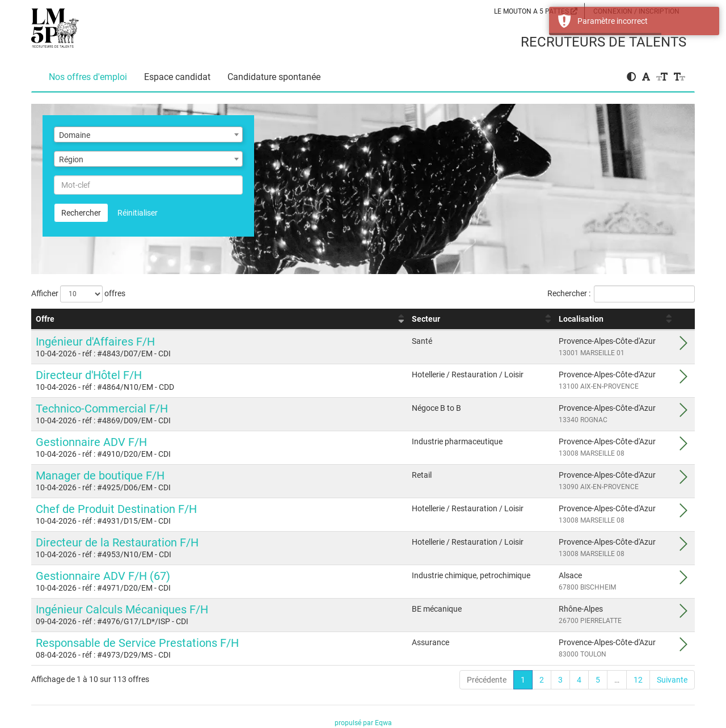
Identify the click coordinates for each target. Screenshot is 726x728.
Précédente (487, 680)
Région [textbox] (71, 159)
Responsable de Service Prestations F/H (137, 643)
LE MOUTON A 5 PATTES (536, 11)
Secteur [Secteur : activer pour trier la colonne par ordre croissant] (426, 319)
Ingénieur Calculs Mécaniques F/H (122, 609)
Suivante (672, 680)
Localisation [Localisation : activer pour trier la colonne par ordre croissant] (581, 319)
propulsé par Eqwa (363, 723)
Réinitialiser (138, 213)
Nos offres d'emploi (88, 77)
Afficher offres (78, 294)
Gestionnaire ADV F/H (91, 442)
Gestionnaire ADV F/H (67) (103, 576)
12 (638, 680)
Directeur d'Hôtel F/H (89, 375)
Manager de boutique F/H (100, 475)
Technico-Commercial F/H (102, 409)
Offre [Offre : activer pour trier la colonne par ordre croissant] (45, 319)
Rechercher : (621, 294)
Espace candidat (177, 77)
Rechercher (81, 213)
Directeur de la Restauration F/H (117, 542)
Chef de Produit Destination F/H (116, 509)
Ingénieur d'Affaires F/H (95, 342)
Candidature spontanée (274, 77)
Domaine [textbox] (75, 135)
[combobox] (148, 134)
